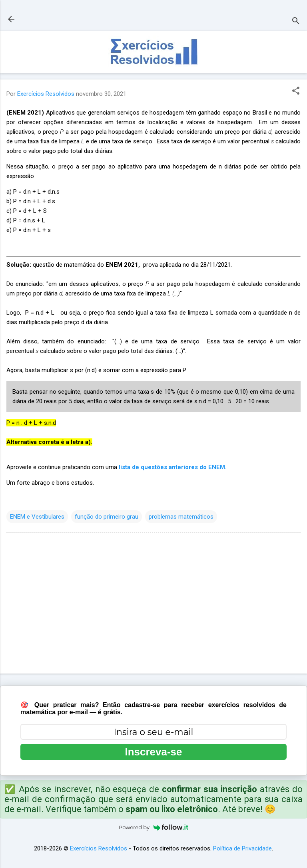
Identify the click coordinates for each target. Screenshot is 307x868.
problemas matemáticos (181, 517)
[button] (296, 91)
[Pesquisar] (296, 22)
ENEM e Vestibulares (37, 517)
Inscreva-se (153, 752)
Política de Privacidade (242, 848)
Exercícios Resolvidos (99, 848)
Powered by (153, 827)
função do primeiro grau (107, 517)
